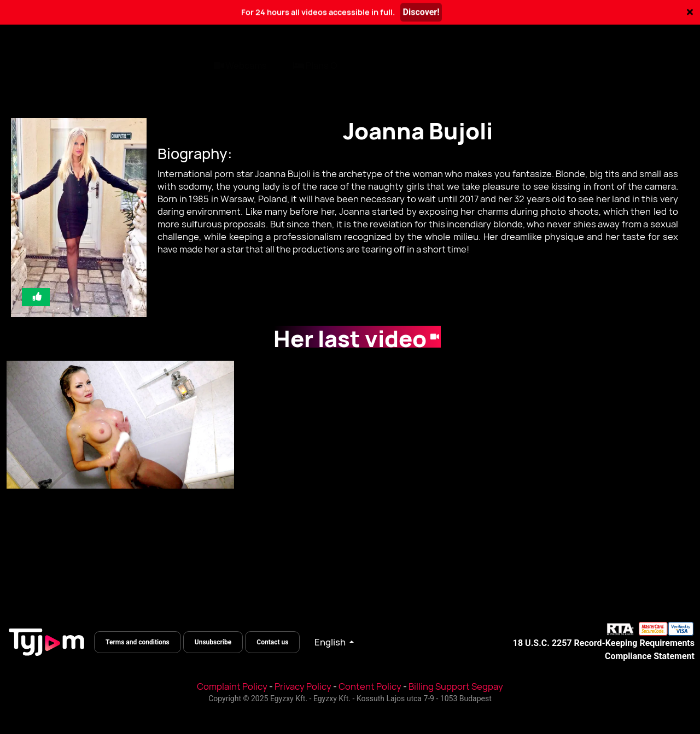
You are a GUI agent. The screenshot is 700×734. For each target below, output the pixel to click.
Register (663, 65)
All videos (31, 65)
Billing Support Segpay (456, 686)
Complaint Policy (232, 686)
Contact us (272, 642)
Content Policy (370, 686)
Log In (595, 65)
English (331, 642)
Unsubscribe (213, 642)
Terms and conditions (138, 642)
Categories (99, 65)
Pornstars (167, 65)
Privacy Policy (303, 686)
